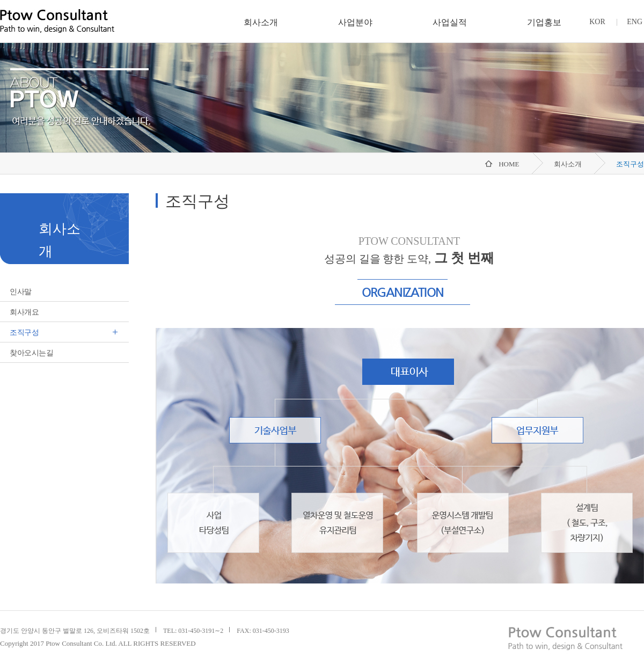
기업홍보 (544, 22)
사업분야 (355, 22)
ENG (635, 22)
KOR (597, 22)
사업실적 (450, 22)
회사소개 (261, 22)
